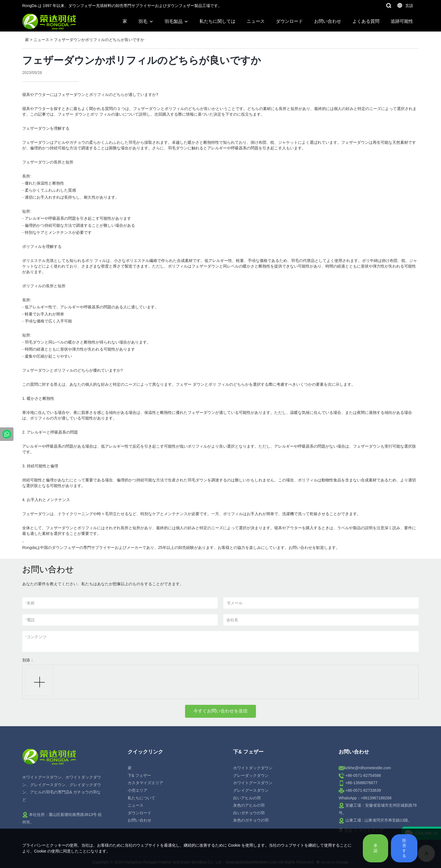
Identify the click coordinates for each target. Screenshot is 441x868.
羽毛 (143, 22)
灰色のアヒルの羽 (249, 805)
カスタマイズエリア (145, 783)
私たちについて (141, 798)
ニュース (256, 21)
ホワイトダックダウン (253, 768)
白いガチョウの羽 (249, 813)
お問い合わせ (328, 21)
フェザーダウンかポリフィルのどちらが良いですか (99, 40)
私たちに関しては (217, 21)
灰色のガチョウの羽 (251, 820)
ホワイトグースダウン (253, 783)
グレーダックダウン (251, 775)
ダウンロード (289, 21)
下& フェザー (139, 775)
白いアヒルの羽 (247, 798)
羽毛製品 (174, 22)
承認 (375, 848)
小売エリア (138, 790)
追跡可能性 (402, 21)
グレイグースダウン (251, 790)
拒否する (404, 848)
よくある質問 (366, 21)
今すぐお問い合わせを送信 (220, 711)
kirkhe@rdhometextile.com (368, 768)
